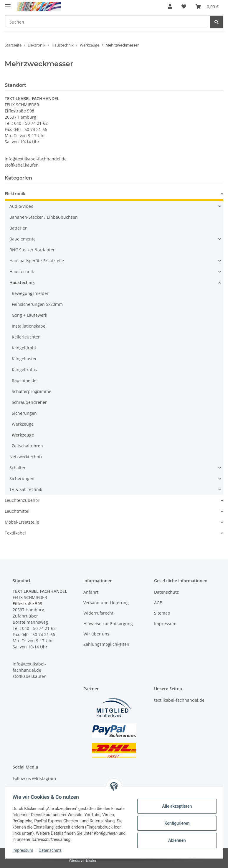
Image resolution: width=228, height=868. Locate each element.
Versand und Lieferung (106, 603)
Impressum (25, 850)
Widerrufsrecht (98, 613)
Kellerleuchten (26, 337)
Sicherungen (24, 413)
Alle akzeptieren (175, 806)
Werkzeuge (23, 424)
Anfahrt (91, 592)
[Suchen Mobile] (107, 22)
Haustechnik (22, 272)
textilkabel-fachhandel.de (179, 700)
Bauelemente (23, 239)
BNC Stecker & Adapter (32, 250)
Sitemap (162, 613)
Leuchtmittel (17, 511)
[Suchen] (217, 22)
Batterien (19, 228)
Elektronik (15, 194)
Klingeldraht (24, 348)
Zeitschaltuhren (27, 446)
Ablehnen (175, 840)
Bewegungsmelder (30, 293)
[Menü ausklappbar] (8, 4)
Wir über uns (96, 634)
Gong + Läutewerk (29, 315)
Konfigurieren (175, 823)
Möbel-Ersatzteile (22, 522)
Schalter (18, 468)
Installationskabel (29, 326)
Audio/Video (21, 206)
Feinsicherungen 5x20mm (37, 304)
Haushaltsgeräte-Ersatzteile (37, 261)
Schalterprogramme (32, 391)
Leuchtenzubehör (22, 500)
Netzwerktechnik (26, 457)
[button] (170, 6)
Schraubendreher (29, 402)
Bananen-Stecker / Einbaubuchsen (44, 217)
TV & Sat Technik (26, 489)
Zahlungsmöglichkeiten (106, 644)
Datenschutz (52, 850)
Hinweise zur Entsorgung (108, 624)
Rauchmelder (25, 380)
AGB (158, 603)
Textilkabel (15, 533)
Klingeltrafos (24, 370)
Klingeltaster (24, 359)
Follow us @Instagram (34, 778)
